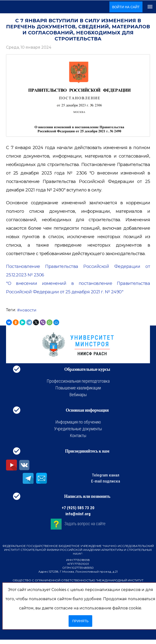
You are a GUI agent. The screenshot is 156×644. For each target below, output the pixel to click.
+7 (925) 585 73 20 (78, 508)
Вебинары (78, 395)
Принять (80, 621)
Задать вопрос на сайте (85, 524)
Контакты (78, 436)
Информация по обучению (78, 422)
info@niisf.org (78, 514)
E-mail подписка (106, 481)
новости (28, 310)
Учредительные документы (78, 429)
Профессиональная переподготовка (78, 381)
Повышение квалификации (78, 388)
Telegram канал (106, 475)
